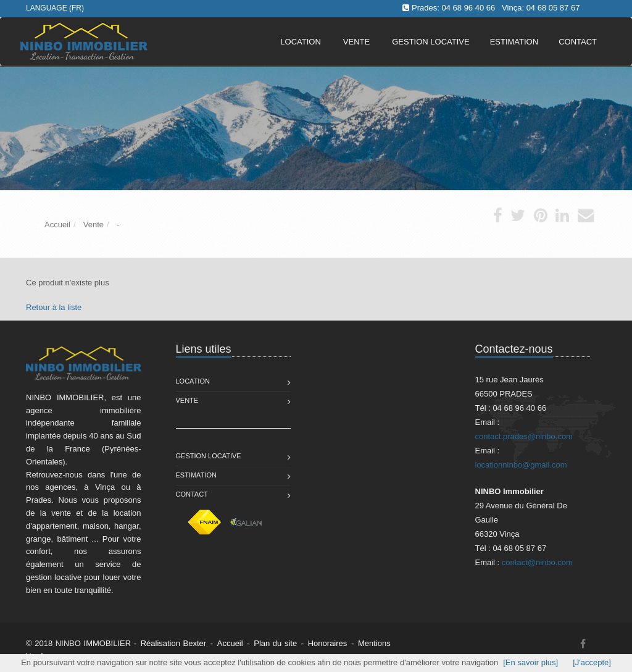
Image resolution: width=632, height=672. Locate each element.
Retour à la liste (54, 307)
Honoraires (328, 643)
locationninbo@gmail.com (521, 465)
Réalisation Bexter (174, 643)
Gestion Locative (209, 456)
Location (301, 42)
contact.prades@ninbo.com (524, 436)
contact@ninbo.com (537, 562)
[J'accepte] (592, 662)
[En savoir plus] (530, 662)
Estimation (196, 475)
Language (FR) (55, 8)
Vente (356, 42)
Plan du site (275, 643)
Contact (192, 494)
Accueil (230, 643)
